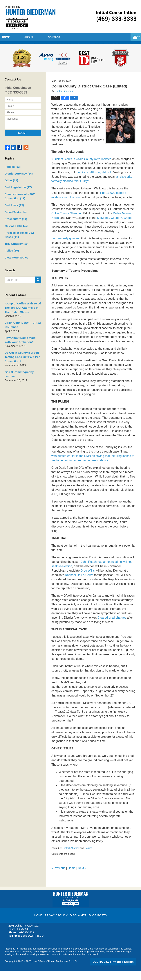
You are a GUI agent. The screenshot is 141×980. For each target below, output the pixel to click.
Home (16, 37)
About (50, 37)
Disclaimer (78, 922)
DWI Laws (13, 212)
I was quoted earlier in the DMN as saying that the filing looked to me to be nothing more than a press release (93, 465)
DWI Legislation (16, 195)
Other (10, 189)
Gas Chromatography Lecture (21, 370)
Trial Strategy (15, 248)
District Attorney (71, 857)
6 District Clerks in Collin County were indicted (81, 168)
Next (82, 877)
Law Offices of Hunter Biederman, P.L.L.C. (55, 970)
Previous (58, 877)
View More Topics (15, 261)
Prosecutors (14, 225)
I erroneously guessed (66, 248)
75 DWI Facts (15, 231)
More (133, 37)
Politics (88, 857)
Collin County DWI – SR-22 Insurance (20, 326)
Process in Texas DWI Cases (21, 239)
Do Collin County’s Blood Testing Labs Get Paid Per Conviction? (20, 356)
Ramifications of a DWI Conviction (18, 203)
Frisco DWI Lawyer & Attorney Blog (31, 18)
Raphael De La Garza (79, 584)
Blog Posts (97, 922)
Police (11, 254)
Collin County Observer (67, 223)
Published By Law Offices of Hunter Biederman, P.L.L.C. (116, 16)
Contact (85, 37)
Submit (23, 142)
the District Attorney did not (93, 181)
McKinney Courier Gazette (114, 227)
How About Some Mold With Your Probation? (21, 340)
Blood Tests (14, 218)
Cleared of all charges (112, 627)
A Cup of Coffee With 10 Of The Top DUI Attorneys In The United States (23, 310)
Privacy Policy (57, 922)
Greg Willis (87, 580)
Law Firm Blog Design (119, 971)
